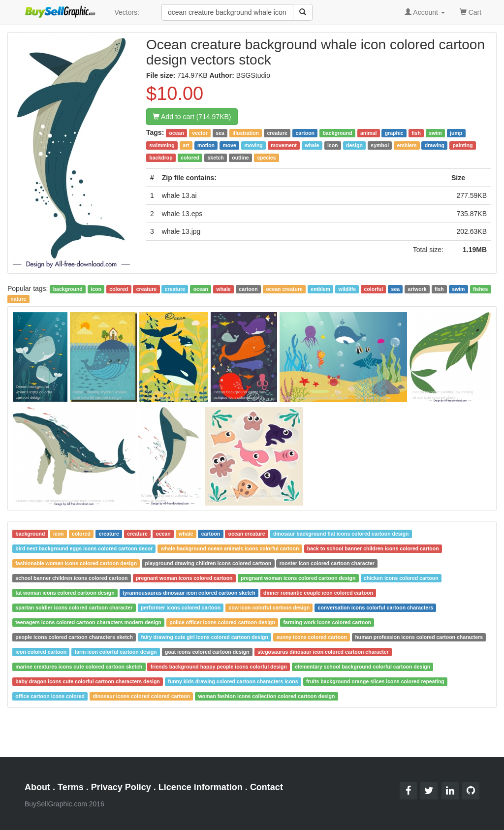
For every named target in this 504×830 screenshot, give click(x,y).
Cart (471, 12)
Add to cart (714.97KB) (192, 117)
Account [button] (425, 12)
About (37, 787)
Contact (267, 787)
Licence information (201, 787)
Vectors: (127, 12)
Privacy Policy (121, 787)
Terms (71, 787)
